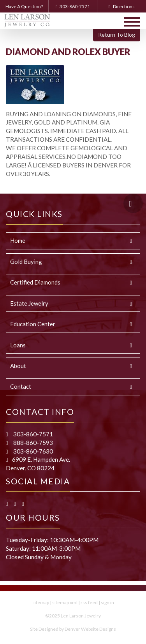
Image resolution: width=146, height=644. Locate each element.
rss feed (89, 602)
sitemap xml (65, 602)
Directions (122, 6)
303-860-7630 (33, 451)
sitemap (41, 602)
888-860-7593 (33, 443)
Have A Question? (24, 6)
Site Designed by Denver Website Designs (73, 629)
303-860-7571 (73, 6)
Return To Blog (117, 35)
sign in (107, 602)
